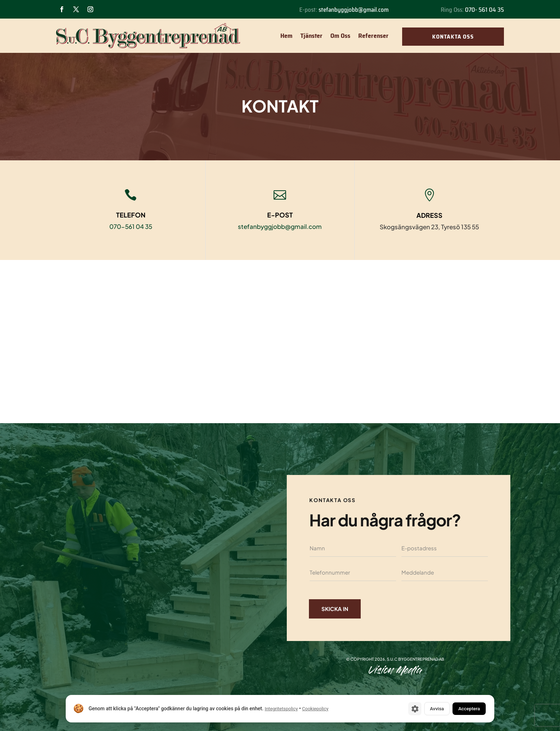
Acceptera (466, 708)
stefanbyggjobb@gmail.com (354, 10)
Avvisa (428, 708)
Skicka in (336, 609)
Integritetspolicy (281, 708)
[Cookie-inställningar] (403, 708)
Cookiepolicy (315, 708)
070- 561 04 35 (484, 10)
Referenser (373, 36)
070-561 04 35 (131, 226)
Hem (286, 36)
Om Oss (340, 36)
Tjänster (311, 36)
